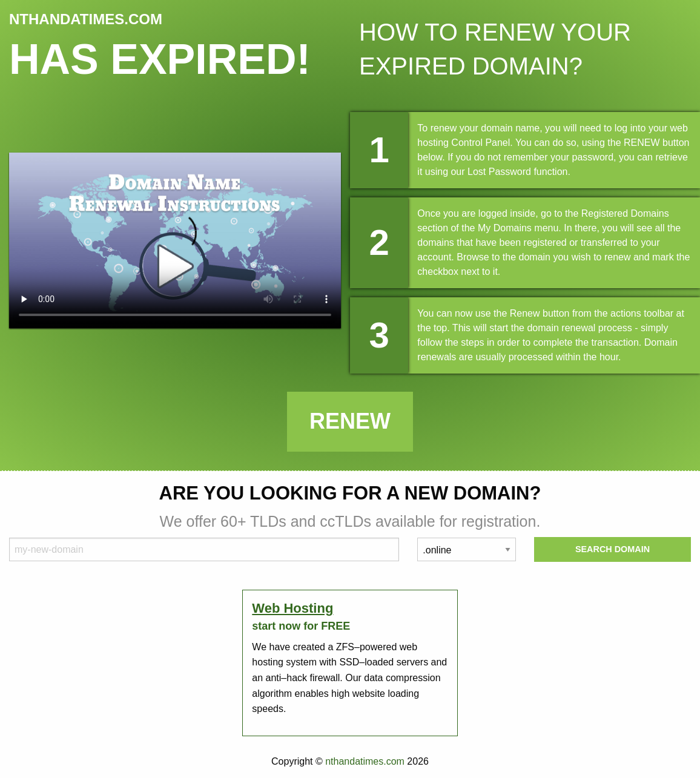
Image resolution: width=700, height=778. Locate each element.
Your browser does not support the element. (175, 240)
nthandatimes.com (365, 761)
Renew (350, 421)
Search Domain (612, 549)
